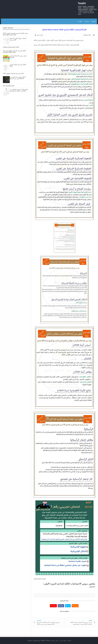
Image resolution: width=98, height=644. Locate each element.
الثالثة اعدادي (39, 35)
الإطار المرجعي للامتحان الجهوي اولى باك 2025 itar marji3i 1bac (14, 51)
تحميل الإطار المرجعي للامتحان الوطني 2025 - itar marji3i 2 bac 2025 (16, 34)
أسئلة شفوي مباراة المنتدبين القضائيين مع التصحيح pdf (18, 78)
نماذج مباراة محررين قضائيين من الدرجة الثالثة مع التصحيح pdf (19, 90)
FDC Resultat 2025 (9, 86)
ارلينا (65, 640)
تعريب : (57, 640)
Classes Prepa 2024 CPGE (11, 47)
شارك (53, 606)
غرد (68, 606)
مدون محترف (54, 640)
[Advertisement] (16, 114)
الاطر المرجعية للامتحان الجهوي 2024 (13, 73)
